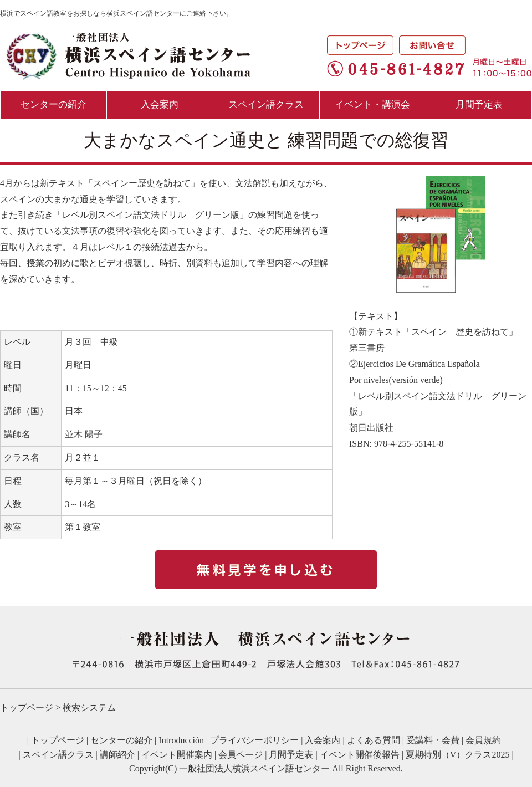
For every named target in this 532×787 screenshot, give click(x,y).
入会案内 (160, 104)
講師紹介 (117, 755)
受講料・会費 (433, 740)
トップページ (58, 740)
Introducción (181, 740)
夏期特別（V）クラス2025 (458, 755)
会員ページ (241, 755)
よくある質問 (374, 740)
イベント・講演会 (372, 104)
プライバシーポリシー (254, 740)
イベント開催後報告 (360, 755)
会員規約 (483, 740)
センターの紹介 (53, 104)
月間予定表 (479, 104)
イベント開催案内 (177, 755)
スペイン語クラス (266, 104)
